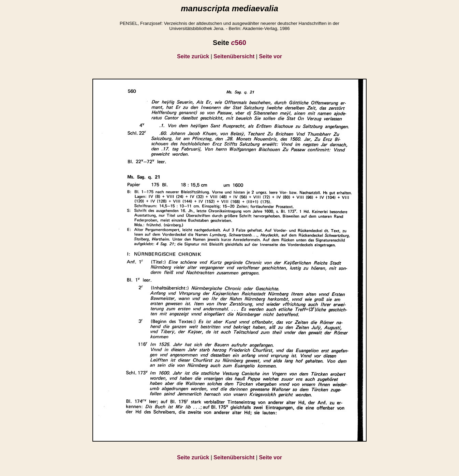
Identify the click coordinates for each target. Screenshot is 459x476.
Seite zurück (193, 56)
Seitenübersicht (234, 56)
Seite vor (270, 56)
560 (239, 43)
